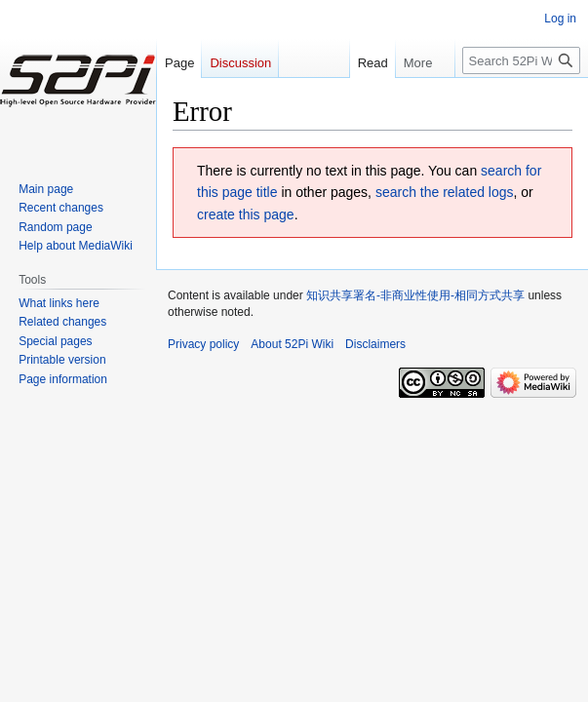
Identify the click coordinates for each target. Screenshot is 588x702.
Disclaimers (375, 344)
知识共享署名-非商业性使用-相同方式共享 (415, 295)
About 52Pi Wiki (292, 344)
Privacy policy (203, 344)
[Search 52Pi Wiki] (521, 60)
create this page (246, 214)
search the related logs (445, 192)
